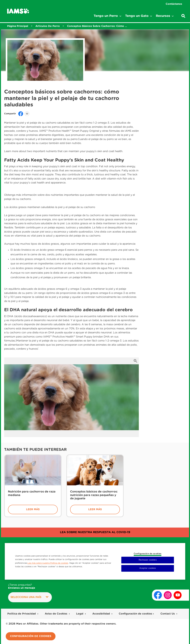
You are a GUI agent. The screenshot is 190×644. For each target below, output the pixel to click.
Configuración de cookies (135, 614)
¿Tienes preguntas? (22, 587)
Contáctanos (174, 4)
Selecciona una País (29, 597)
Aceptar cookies (148, 568)
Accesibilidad (102, 614)
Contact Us (168, 614)
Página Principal (18, 26)
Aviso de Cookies (56, 614)
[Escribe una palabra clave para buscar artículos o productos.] (183, 16)
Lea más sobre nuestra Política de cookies (48, 563)
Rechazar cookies (148, 560)
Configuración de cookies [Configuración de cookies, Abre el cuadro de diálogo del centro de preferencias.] (148, 554)
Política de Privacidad (22, 614)
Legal (80, 614)
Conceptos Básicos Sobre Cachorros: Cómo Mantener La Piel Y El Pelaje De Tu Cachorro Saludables (97, 26)
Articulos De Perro (48, 26)
